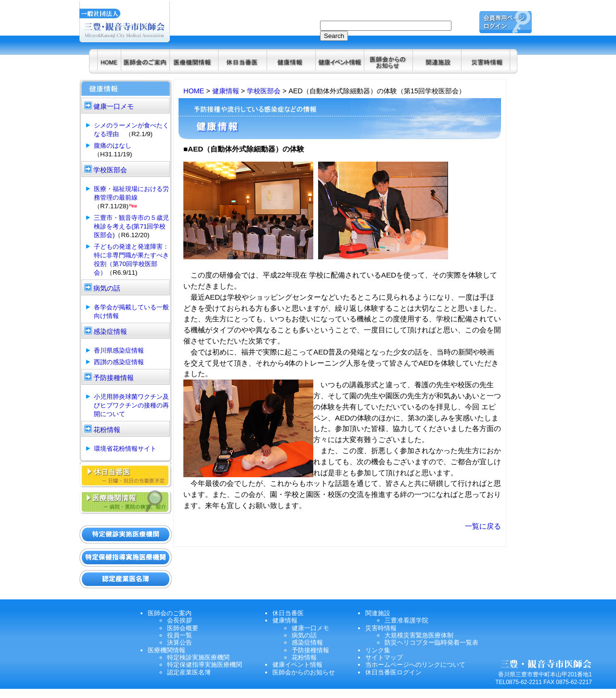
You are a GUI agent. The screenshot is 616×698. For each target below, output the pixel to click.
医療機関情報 (167, 650)
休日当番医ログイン (393, 672)
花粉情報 (304, 657)
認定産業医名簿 (189, 672)
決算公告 (180, 642)
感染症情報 (307, 642)
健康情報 (226, 91)
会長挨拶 (180, 620)
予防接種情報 (310, 650)
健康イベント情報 (297, 665)
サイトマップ (384, 657)
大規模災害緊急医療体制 (419, 635)
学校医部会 (264, 91)
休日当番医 (288, 613)
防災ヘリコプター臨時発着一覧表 (431, 642)
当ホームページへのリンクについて (415, 665)
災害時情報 (381, 628)
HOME (194, 91)
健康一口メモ (310, 628)
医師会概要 (183, 628)
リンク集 (378, 650)
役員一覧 (180, 635)
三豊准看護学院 (406, 620)
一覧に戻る (483, 526)
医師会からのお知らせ (304, 672)
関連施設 (378, 613)
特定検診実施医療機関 (198, 657)
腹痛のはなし (113, 146)
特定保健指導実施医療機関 (205, 665)
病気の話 (304, 635)
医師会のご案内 (170, 613)
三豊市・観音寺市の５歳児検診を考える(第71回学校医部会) (131, 226)
